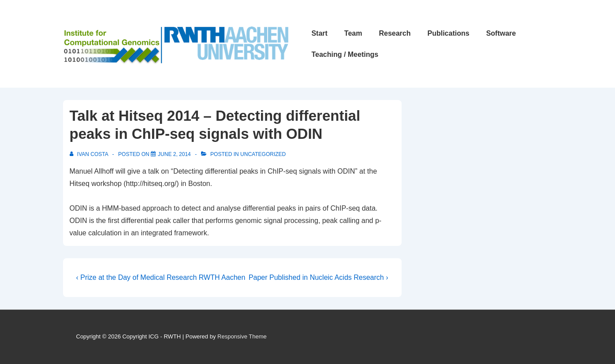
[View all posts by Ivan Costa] (90, 154)
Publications (449, 33)
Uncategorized (263, 154)
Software (501, 33)
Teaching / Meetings (345, 54)
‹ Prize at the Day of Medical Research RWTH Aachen (161, 277)
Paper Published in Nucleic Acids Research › (319, 277)
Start (319, 33)
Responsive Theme (242, 336)
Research (395, 33)
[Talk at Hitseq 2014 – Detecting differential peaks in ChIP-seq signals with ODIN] (174, 154)
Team (353, 33)
